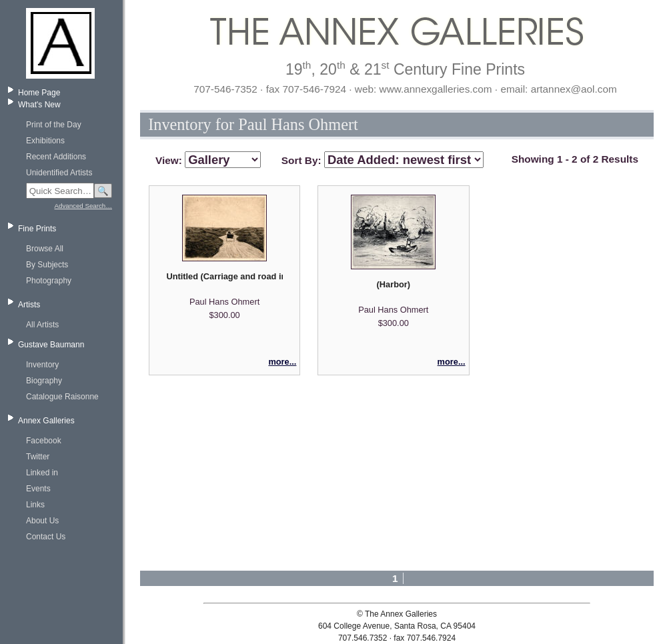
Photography (49, 281)
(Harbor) (394, 284)
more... (282, 362)
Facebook (44, 441)
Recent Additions (56, 157)
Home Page (39, 93)
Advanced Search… (83, 206)
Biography (44, 381)
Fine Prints (37, 229)
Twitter (38, 457)
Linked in (42, 473)
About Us (42, 521)
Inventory (42, 365)
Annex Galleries (46, 421)
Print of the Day (54, 125)
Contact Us (46, 537)
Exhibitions (45, 141)
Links (35, 505)
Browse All (45, 249)
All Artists (42, 325)
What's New (39, 105)
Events (38, 489)
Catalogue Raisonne (62, 397)
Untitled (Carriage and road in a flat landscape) (224, 276)
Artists (29, 305)
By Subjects (47, 265)
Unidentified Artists (59, 173)
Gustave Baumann (51, 345)
